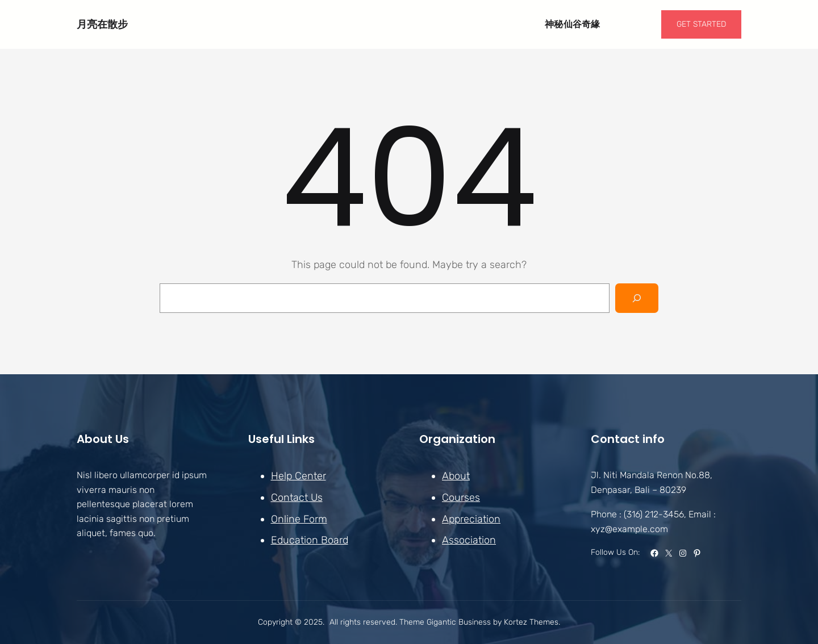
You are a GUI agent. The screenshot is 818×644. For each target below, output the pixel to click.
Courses (461, 497)
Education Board (310, 540)
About (456, 476)
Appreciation (471, 518)
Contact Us (297, 497)
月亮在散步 (102, 24)
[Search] (637, 298)
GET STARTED (701, 24)
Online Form (299, 518)
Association (469, 540)
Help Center (299, 476)
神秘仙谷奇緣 (573, 24)
